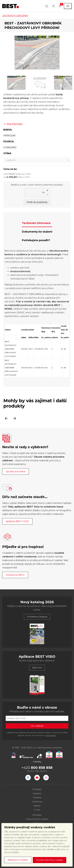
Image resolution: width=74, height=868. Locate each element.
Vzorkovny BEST (15, 575)
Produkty (37, 789)
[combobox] (37, 160)
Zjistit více (37, 668)
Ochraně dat (51, 735)
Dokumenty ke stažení (37, 819)
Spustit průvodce (16, 471)
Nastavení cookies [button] (18, 860)
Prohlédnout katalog (37, 617)
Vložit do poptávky (37, 202)
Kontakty (37, 815)
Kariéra (37, 806)
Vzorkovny (37, 802)
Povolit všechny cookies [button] (50, 860)
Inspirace (37, 793)
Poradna (37, 798)
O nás (37, 810)
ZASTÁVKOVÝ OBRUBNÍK (15, 16)
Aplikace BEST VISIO (17, 521)
